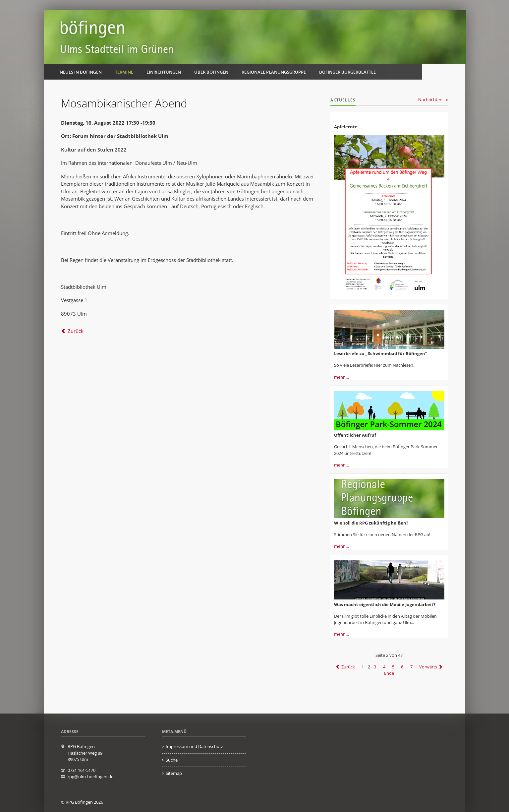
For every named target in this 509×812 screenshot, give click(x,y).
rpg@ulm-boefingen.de (90, 777)
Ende (389, 673)
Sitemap (174, 773)
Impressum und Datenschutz (194, 746)
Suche (172, 760)
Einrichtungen (164, 72)
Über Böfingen (211, 72)
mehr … (341, 377)
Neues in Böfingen (81, 72)
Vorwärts (428, 667)
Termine (124, 72)
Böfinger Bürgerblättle (347, 72)
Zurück (76, 331)
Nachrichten (430, 99)
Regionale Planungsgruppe (274, 72)
